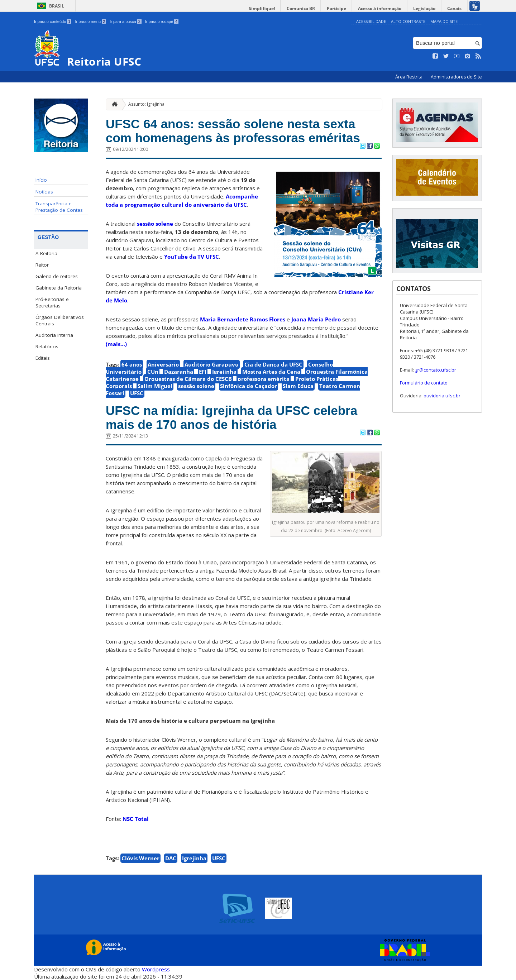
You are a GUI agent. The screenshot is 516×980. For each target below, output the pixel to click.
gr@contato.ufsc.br (436, 370)
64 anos (132, 364)
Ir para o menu (90, 21)
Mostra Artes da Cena (271, 372)
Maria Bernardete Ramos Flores (243, 319)
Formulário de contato (424, 383)
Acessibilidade (371, 21)
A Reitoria (46, 253)
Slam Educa (298, 386)
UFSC (137, 393)
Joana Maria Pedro (316, 319)
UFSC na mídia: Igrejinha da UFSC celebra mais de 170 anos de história (231, 417)
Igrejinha (224, 372)
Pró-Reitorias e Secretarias (52, 302)
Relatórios (47, 346)
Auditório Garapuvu (212, 364)
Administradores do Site (456, 77)
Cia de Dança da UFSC (273, 364)
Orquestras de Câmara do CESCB (188, 379)
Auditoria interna (54, 335)
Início (41, 180)
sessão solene (155, 224)
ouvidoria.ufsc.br (442, 396)
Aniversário (163, 364)
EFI (203, 372)
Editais (43, 358)
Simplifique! (262, 8)
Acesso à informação (380, 8)
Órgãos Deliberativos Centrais (60, 320)
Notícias (44, 192)
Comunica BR (301, 8)
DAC (171, 858)
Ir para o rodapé (162, 21)
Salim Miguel (155, 386)
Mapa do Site (444, 21)
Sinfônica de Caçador (249, 386)
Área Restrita (409, 77)
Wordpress (156, 969)
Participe (336, 8)
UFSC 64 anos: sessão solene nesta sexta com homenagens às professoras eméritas (233, 131)
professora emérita (264, 379)
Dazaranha (179, 372)
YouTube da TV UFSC (192, 257)
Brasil (57, 6)
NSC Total (136, 819)
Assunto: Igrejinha (146, 104)
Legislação (424, 8)
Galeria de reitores (57, 276)
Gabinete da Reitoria (59, 288)
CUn (153, 372)
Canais (454, 8)
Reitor (42, 265)
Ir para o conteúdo (53, 21)
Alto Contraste (408, 21)
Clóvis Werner (140, 858)
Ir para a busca (126, 21)
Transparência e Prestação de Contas (59, 207)
